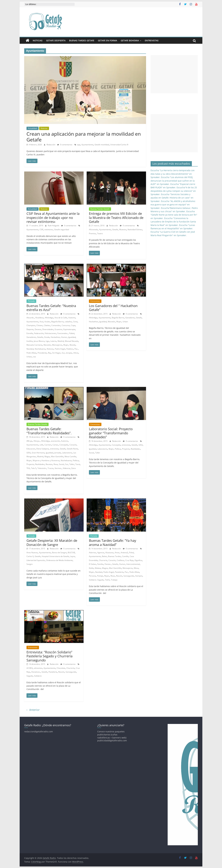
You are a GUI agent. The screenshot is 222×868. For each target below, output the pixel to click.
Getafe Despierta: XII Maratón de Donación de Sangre (52, 542)
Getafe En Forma (107, 40)
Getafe (115, 230)
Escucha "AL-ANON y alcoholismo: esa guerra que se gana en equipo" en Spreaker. (173, 205)
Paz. (76, 349)
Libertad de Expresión (36, 560)
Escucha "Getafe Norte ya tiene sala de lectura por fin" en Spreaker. (174, 215)
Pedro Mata (31, 353)
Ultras (76, 353)
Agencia (101, 553)
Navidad (30, 349)
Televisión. (42, 468)
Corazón (73, 445)
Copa (73, 325)
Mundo (73, 345)
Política (76, 460)
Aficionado (93, 230)
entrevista (54, 449)
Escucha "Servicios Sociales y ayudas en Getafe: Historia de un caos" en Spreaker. (172, 198)
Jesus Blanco (39, 341)
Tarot (78, 464)
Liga (47, 341)
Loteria (53, 341)
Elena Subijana (43, 449)
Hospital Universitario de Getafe (55, 556)
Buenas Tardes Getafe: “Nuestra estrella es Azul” (51, 308)
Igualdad (72, 337)
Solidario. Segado (96, 580)
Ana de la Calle (61, 318)
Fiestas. (108, 564)
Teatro (100, 233)
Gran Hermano (38, 453)
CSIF (41, 230)
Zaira (73, 468)
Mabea (98, 568)
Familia (100, 564)
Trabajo (114, 580)
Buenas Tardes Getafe (82, 40)
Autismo (72, 318)
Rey (49, 353)
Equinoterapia (69, 329)
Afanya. (37, 441)
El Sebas (92, 564)
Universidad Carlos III (119, 145)
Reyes (107, 576)
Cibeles (47, 325)
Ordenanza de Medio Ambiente (59, 560)
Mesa (136, 568)
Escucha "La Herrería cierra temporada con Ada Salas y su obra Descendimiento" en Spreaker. (173, 174)
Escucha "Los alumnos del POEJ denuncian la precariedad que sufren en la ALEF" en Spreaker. (173, 181)
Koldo (91, 568)
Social (61, 464)
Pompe (100, 576)
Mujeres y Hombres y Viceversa (46, 460)
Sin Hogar (56, 353)
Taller (72, 464)
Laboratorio (67, 453)
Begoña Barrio (57, 322)
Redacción (51, 145)
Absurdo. (30, 318)
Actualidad (33, 128)
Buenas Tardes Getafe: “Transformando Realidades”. (49, 431)
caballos (68, 322)
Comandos (56, 325)
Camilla (125, 556)
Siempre (139, 576)
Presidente (42, 353)
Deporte (30, 329)
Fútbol (72, 333)
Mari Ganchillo (57, 456)
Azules (47, 322)
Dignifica (138, 560)
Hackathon (55, 337)
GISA (29, 453)
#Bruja (29, 441)
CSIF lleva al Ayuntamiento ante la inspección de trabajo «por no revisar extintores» (53, 217)
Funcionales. (63, 333)
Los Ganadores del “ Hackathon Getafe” (113, 308)
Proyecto (30, 464)
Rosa (56, 464)
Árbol (131, 553)
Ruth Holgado (54, 226)
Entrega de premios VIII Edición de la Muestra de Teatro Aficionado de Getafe (116, 217)
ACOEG (30, 668)
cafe (41, 445)
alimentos (38, 668)
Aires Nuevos (32, 553)
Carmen (48, 445)
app (79, 145)
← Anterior (33, 710)
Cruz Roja (129, 560)
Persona (92, 576)
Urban (29, 357)
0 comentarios (65, 145)
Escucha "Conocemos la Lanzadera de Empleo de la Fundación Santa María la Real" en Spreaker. (173, 222)
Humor (64, 337)
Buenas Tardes (115, 556)
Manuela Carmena (34, 345)
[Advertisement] (174, 74)
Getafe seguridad (62, 230)
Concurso (66, 325)
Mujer (66, 345)
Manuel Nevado (72, 341)
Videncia (66, 468)
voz (34, 357)
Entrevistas (152, 40)
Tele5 (107, 580)
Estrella (30, 333)
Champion (31, 325)
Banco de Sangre (59, 553)
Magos (105, 568)
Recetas (49, 464)
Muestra (123, 230)
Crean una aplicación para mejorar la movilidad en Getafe (84, 137)
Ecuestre (58, 329)
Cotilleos (120, 560)
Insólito (30, 341)
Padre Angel (60, 349)
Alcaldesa (39, 318)
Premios (92, 233)
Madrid (61, 341)
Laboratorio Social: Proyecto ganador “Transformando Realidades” (111, 433)
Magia (47, 456)
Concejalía (64, 445)
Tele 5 (34, 468)
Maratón (47, 345)
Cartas (55, 445)
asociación (55, 441)
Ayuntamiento (87, 145)
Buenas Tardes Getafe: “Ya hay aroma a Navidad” (113, 542)
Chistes (40, 325)
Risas (113, 576)
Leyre (73, 556)
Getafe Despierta (56, 40)
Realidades (40, 464)
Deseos (38, 329)
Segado (30, 676)
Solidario (38, 676)
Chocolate (61, 668)
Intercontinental (133, 564)
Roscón (119, 576)
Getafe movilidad (102, 145)
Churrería (103, 560)
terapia (69, 353)
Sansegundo (129, 576)
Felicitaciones (50, 333)
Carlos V (30, 556)
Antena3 (124, 553)
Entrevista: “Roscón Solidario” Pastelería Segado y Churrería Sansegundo (49, 656)
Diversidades (48, 329)
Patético (70, 349)
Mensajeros (57, 345)
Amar (117, 553)
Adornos (92, 553)
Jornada (58, 453)
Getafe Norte (72, 449)
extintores (49, 230)
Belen (104, 556)
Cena (75, 322)
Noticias (38, 40)
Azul (41, 322)
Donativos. (36, 672)
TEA (28, 468)
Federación (39, 333)
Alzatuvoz (109, 553)
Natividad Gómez (135, 230)
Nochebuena (40, 349)
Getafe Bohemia (130, 40)
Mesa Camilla (70, 456)
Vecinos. (58, 468)
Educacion (31, 449)
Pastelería (119, 572)
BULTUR (71, 553)
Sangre (30, 564)
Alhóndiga (49, 318)
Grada (47, 337)
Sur (63, 353)
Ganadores (31, 337)
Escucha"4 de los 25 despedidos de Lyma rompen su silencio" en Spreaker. (174, 191)
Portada (31, 301)
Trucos (51, 468)
